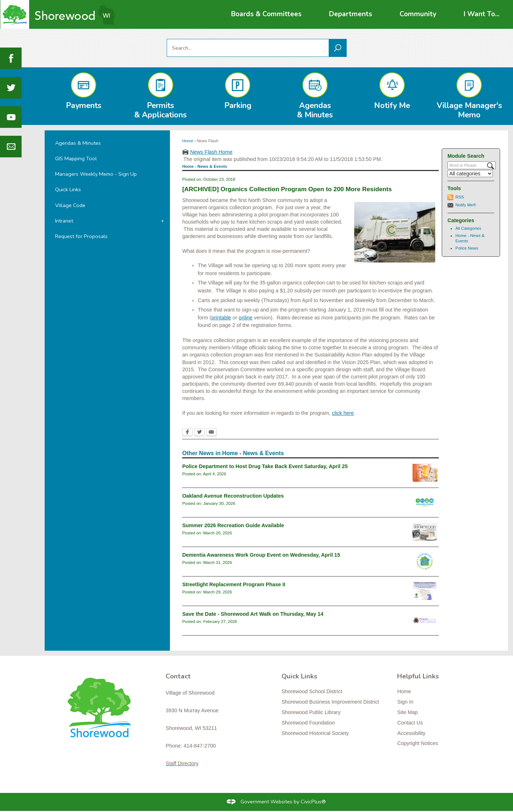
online (246, 318)
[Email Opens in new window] (211, 433)
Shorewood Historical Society (315, 733)
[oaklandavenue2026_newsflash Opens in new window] (425, 502)
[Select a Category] (470, 174)
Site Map (407, 712)
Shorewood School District (312, 691)
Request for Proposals (81, 236)
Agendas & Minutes (78, 143)
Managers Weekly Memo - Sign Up (96, 174)
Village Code (70, 205)
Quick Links (68, 189)
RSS (460, 197)
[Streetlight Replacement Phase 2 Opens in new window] (425, 591)
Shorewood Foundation (308, 723)
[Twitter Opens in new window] (199, 433)
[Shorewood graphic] (103, 712)
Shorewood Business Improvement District (330, 702)
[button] (338, 48)
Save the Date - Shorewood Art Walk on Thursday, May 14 (253, 614)
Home (188, 141)
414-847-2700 (200, 746)
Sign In (405, 702)
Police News (467, 248)
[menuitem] (266, 14)
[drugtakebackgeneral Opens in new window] (425, 473)
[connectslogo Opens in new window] (425, 561)
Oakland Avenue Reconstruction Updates (233, 496)
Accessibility (411, 733)
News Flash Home (211, 152)
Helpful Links (418, 676)
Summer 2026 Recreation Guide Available (233, 525)
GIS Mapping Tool (76, 158)
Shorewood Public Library (311, 712)
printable (221, 318)
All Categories (468, 228)
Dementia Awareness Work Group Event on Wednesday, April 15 (261, 555)
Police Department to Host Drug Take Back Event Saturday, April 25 (265, 466)
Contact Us (410, 723)
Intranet (64, 221)
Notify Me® (466, 205)
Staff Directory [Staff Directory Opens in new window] (182, 763)
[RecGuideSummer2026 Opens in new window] (425, 532)
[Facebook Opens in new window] (187, 433)
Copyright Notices (418, 743)
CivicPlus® (313, 802)
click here (343, 413)
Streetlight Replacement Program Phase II (234, 584)
